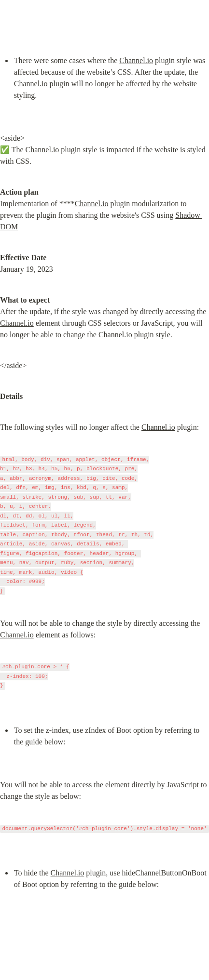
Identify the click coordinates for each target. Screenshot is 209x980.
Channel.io (136, 60)
